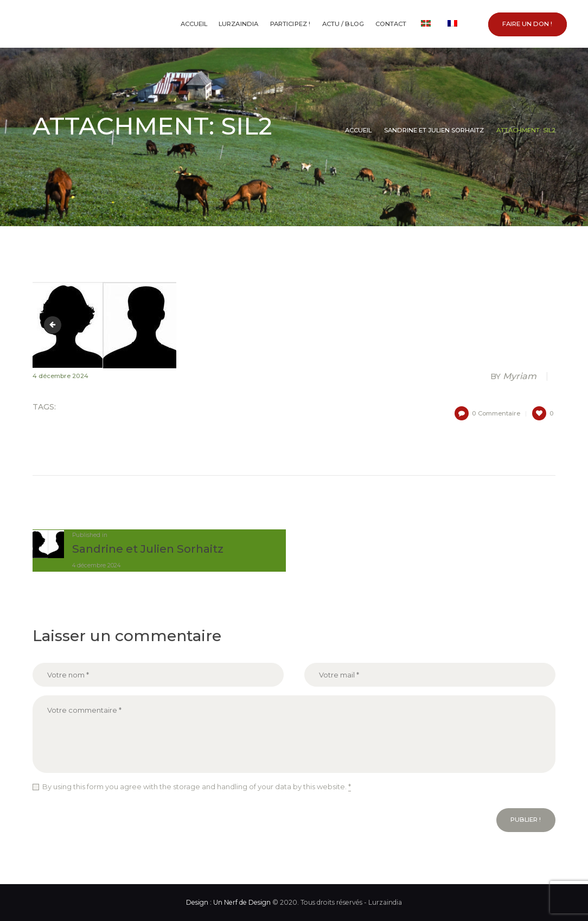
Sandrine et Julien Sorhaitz (434, 130)
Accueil (358, 130)
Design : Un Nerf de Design (228, 902)
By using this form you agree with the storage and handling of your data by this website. (197, 787)
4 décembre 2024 (60, 376)
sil (54, 324)
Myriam (514, 376)
